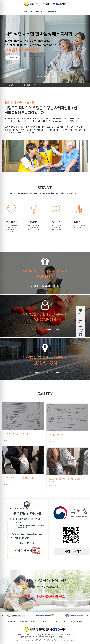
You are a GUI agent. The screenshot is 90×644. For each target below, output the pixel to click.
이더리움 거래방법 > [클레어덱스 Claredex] (33, 85)
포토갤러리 (20, 621)
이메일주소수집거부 (57, 621)
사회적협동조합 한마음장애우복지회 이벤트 (42, 291)
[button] (35, 77)
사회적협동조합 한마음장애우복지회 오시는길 (42, 377)
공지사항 (43, 621)
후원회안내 (32, 621)
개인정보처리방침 (74, 621)
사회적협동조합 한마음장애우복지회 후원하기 (42, 334)
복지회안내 (9, 621)
